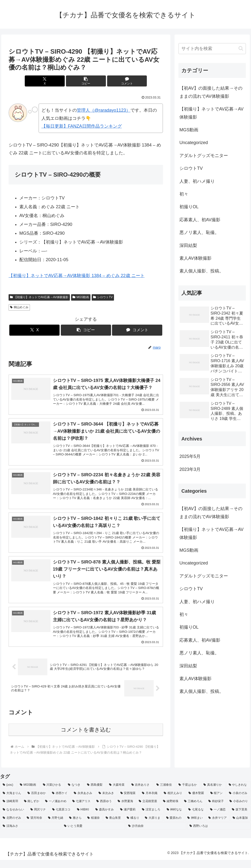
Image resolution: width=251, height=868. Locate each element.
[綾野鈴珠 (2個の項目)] (171, 809)
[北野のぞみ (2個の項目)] (12, 826)
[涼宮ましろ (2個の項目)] (152, 818)
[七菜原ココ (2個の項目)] (62, 818)
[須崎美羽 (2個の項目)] (11, 809)
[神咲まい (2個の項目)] (195, 826)
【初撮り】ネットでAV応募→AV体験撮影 (39, 297)
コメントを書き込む (86, 738)
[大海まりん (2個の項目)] (12, 801)
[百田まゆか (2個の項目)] (37, 801)
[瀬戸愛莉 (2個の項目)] (128, 818)
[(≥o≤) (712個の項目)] (9, 793)
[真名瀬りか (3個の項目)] (213, 793)
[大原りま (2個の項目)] (153, 826)
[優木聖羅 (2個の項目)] (197, 801)
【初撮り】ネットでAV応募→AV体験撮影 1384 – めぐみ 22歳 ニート (76, 276)
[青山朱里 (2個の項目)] (113, 826)
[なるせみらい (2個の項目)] (14, 818)
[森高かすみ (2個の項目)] (105, 818)
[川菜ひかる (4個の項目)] (53, 793)
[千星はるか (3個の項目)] (188, 793)
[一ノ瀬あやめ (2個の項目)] (56, 809)
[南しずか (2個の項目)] (32, 809)
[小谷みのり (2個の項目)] (239, 809)
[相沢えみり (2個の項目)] (173, 801)
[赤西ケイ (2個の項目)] (60, 801)
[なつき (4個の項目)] (75, 793)
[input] (212, 49)
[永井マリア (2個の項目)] (218, 826)
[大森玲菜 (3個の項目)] (117, 793)
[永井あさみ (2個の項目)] (83, 801)
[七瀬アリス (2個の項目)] (82, 809)
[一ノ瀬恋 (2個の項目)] (218, 818)
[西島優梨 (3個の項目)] (95, 793)
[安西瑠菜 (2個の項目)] (129, 801)
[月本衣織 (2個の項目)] (150, 801)
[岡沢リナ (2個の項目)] (39, 818)
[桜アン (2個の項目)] (217, 801)
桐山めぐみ (19, 307)
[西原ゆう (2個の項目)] (104, 809)
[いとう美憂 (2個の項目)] (93, 834)
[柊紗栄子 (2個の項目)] (216, 809)
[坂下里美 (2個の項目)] (240, 818)
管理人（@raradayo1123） (104, 110)
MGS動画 (81, 297)
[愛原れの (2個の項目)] (174, 826)
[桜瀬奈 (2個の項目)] (94, 826)
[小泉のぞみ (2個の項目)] (239, 801)
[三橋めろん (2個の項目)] (194, 809)
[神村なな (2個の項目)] (175, 818)
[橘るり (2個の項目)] (133, 826)
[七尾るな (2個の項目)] (196, 818)
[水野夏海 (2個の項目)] (126, 809)
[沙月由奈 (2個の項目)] (156, 834)
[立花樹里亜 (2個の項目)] (148, 809)
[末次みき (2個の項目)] (107, 801)
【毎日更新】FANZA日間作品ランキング (82, 126)
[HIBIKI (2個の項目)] (84, 818)
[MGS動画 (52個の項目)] (29, 793)
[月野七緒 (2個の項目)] (56, 826)
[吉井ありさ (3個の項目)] (141, 793)
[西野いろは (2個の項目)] (219, 834)
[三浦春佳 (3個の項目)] (165, 793)
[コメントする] (112, 81)
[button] (86, 81)
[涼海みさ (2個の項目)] (31, 834)
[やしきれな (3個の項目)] (238, 793)
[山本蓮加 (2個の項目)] (240, 826)
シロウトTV (103, 297)
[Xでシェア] (60, 81)
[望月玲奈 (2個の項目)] (35, 826)
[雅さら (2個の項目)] (75, 826)
